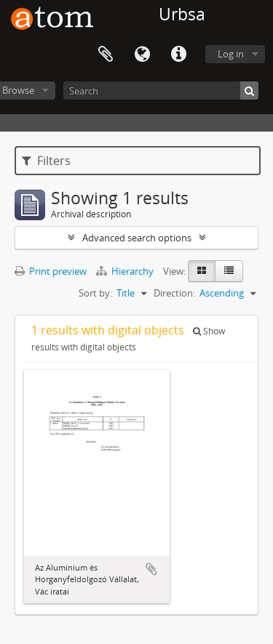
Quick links (178, 55)
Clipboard (106, 55)
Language (142, 55)
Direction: (174, 293)
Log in (231, 54)
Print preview (51, 271)
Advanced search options (137, 238)
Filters (46, 161)
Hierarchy (126, 271)
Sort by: (95, 293)
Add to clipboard (151, 569)
